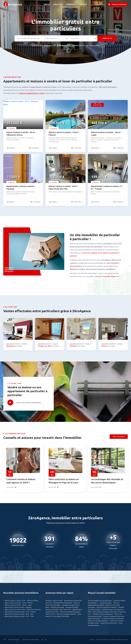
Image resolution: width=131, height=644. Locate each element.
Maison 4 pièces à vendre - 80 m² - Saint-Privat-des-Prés (23, 610)
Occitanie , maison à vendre (54, 601)
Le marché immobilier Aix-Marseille (113, 619)
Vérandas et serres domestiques (103, 614)
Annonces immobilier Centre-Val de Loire (58, 610)
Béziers (110, 338)
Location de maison (106, 603)
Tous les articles (119, 437)
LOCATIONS (58, 4)
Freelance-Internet (122, 640)
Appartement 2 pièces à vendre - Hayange (18, 607)
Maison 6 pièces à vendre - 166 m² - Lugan (18, 605)
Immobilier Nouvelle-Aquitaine (63, 603)
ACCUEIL (37, 4)
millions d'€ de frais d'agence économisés (113, 542)
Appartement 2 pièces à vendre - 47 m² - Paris (19, 616)
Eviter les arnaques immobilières (107, 607)
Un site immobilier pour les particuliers (100, 601)
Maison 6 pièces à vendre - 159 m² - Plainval (19, 603)
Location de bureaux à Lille (109, 623)
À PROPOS (70, 4)
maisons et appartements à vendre (31, 93)
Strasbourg (16, 338)
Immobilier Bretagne (72, 607)
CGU (5, 640)
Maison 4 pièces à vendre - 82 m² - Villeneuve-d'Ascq (21, 601)
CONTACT (83, 4)
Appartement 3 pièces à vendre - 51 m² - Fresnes (20, 612)
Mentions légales (14, 640)
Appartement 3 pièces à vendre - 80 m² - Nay (19, 614)
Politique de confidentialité (30, 640)
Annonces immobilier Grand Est (66, 614)
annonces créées (18, 542)
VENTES (47, 4)
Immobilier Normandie (57, 607)
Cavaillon (79, 338)
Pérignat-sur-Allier (48, 338)
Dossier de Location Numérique (98, 621)
